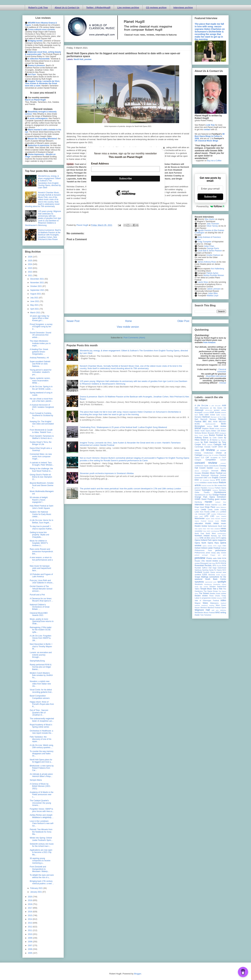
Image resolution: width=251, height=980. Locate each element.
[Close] (164, 148)
